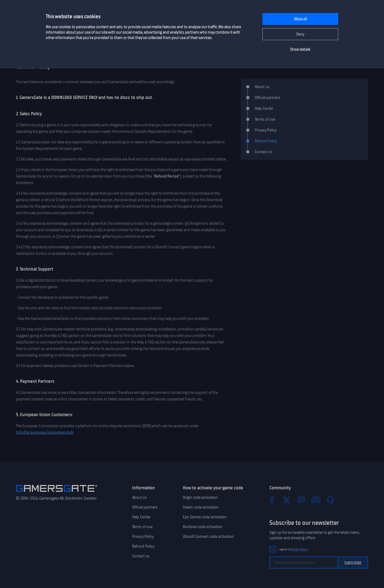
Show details (300, 49)
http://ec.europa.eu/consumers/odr (45, 432)
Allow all (300, 19)
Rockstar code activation (203, 527)
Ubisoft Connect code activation (208, 536)
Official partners (268, 98)
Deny (300, 34)
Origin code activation (200, 497)
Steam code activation (201, 507)
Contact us (263, 152)
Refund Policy (266, 141)
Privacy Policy (266, 130)
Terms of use (265, 119)
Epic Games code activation (205, 517)
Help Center (264, 108)
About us (262, 87)
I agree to (293, 549)
